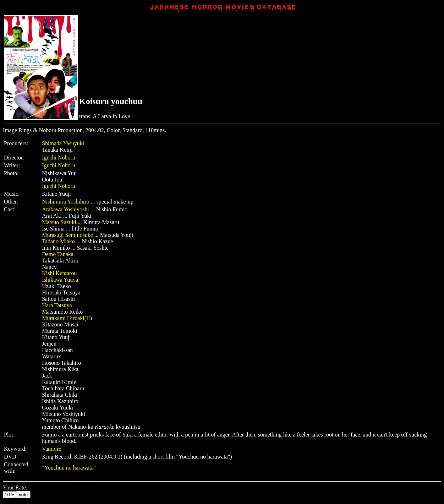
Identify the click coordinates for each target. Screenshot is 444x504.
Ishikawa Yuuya (60, 280)
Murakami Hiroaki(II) (67, 318)
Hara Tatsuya (57, 305)
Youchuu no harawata (69, 468)
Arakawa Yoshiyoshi (65, 209)
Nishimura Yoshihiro (65, 202)
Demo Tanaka (58, 254)
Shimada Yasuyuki (63, 143)
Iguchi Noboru (59, 158)
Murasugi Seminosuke (67, 235)
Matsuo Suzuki (59, 222)
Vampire (51, 449)
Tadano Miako (58, 241)
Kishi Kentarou (59, 273)
